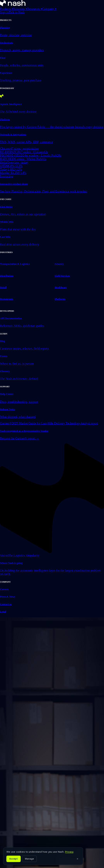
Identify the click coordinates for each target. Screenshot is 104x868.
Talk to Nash (17, 12)
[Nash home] (13, 5)
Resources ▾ (35, 9)
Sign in (4, 12)
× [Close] (77, 859)
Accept (14, 859)
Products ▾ (7, 9)
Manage (29, 859)
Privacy (69, 852)
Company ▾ (49, 9)
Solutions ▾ (20, 9)
